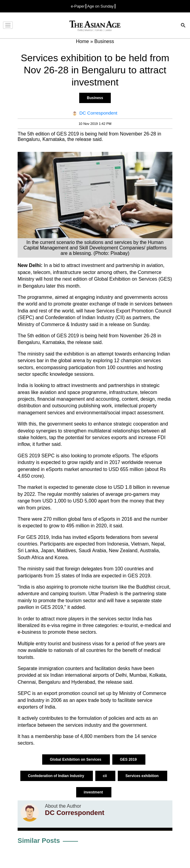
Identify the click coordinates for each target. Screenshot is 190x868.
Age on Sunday (100, 6)
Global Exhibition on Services (76, 760)
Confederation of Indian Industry (57, 776)
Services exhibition (142, 776)
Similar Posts (39, 841)
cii (105, 776)
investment (94, 792)
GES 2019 (129, 760)
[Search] (183, 26)
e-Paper (78, 6)
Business (95, 98)
